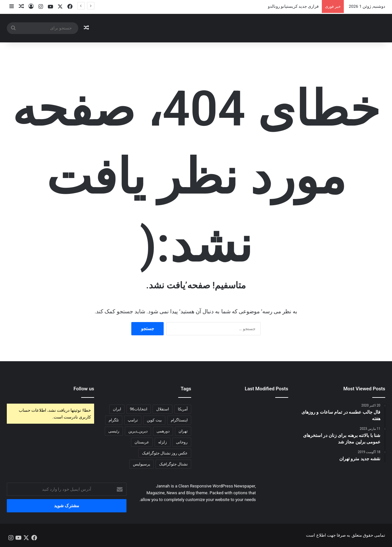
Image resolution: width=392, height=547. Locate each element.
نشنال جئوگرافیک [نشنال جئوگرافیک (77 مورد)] (173, 464)
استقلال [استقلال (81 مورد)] (163, 409)
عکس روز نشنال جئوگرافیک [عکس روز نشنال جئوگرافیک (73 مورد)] (165, 453)
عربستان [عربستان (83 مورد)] (142, 442)
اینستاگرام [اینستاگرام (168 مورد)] (179, 420)
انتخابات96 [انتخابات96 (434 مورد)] (139, 409)
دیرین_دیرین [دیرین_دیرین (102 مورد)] (138, 431)
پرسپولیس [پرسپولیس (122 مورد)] (142, 464)
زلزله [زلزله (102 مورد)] (163, 442)
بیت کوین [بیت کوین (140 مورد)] (154, 420)
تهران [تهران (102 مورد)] (183, 431)
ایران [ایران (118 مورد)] (117, 409)
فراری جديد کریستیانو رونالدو (293, 6)
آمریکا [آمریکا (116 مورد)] (183, 409)
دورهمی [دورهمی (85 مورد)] (163, 431)
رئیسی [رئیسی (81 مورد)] (114, 431)
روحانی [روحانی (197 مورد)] (182, 442)
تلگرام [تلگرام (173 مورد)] (114, 420)
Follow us (84, 389)
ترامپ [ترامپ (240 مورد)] (133, 420)
